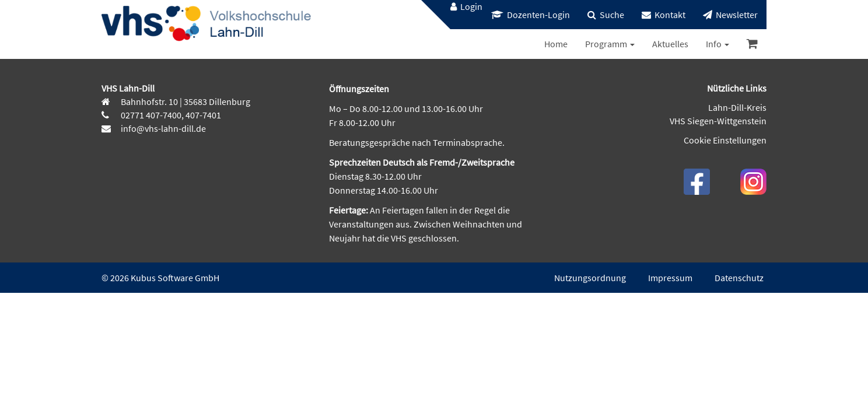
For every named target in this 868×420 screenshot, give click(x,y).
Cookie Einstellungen (725, 140)
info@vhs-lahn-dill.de (162, 128)
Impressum (670, 278)
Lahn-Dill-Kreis (737, 107)
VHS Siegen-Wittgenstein (718, 121)
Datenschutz (739, 278)
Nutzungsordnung (590, 278)
